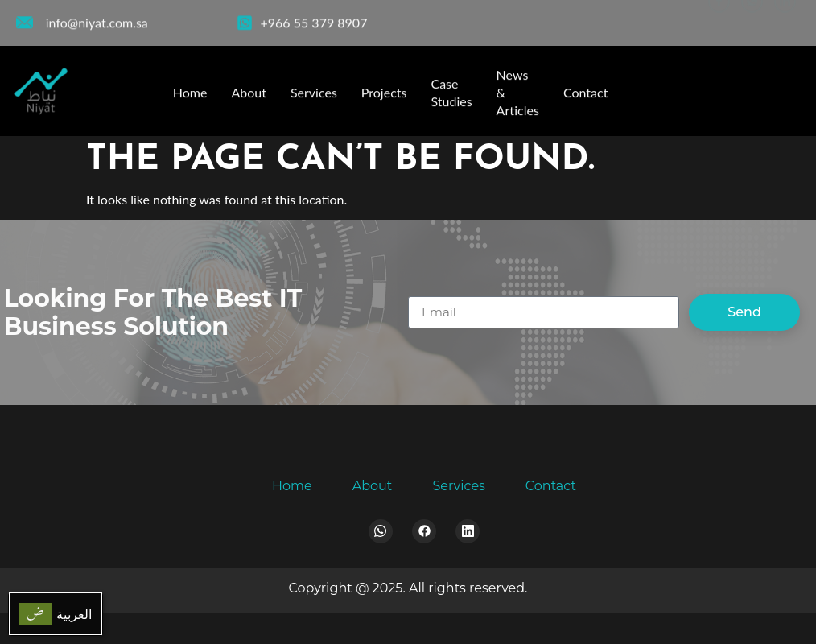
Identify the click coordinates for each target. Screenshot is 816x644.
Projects (384, 99)
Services (314, 99)
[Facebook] (719, 20)
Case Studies (451, 99)
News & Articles (518, 99)
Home (190, 99)
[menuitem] (56, 614)
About (249, 99)
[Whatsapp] (381, 531)
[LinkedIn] (785, 20)
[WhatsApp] (752, 20)
